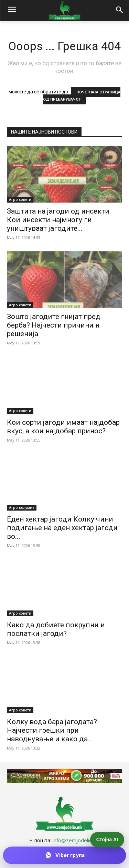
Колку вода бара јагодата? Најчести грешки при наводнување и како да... (52, 730)
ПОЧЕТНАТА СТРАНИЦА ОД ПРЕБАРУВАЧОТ (82, 96)
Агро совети (20, 199)
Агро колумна (22, 507)
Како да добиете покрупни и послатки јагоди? (56, 629)
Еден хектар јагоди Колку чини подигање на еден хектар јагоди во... (62, 528)
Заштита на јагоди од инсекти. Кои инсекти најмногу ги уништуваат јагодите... (59, 220)
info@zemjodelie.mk (76, 840)
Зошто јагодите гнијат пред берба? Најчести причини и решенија (54, 325)
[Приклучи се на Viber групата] (65, 855)
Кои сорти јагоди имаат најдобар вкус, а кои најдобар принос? (63, 427)
